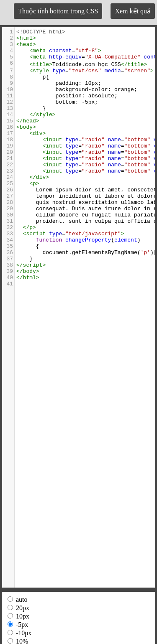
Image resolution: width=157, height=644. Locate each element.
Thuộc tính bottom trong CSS (58, 11)
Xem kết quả (133, 11)
